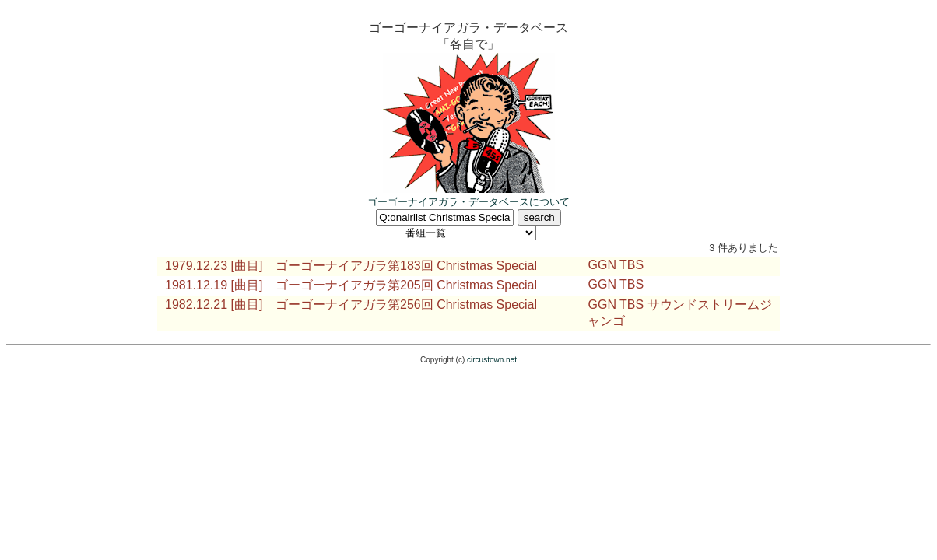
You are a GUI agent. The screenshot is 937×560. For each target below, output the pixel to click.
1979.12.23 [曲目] (214, 266)
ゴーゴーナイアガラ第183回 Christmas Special (406, 266)
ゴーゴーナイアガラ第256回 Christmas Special (406, 304)
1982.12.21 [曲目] (214, 304)
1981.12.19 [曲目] (214, 285)
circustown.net (492, 360)
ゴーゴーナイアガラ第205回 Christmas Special (406, 285)
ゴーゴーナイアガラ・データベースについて (468, 202)
